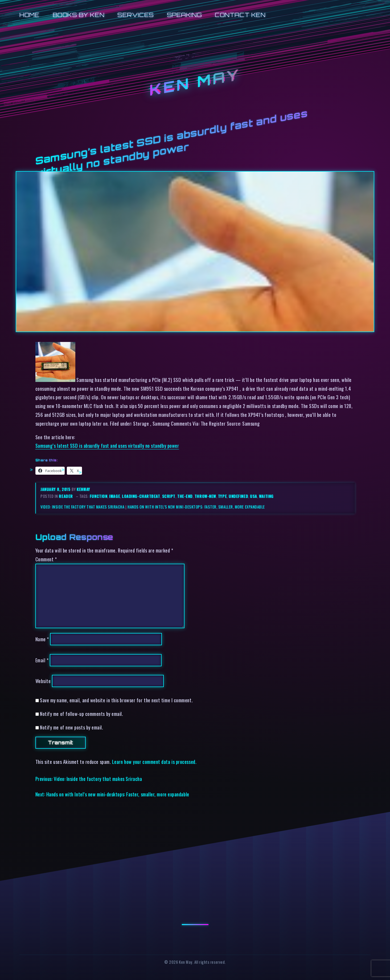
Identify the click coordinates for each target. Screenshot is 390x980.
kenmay (83, 489)
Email (42, 660)
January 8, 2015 (56, 489)
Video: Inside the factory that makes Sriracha (83, 507)
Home (29, 15)
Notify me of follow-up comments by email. (81, 714)
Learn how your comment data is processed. (154, 762)
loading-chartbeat (141, 496)
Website (43, 681)
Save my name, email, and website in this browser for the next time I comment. (116, 700)
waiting (266, 496)
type (222, 496)
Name (42, 639)
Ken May (195, 82)
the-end (185, 496)
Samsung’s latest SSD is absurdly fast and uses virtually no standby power (107, 445)
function (98, 496)
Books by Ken (79, 15)
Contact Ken (240, 15)
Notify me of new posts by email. (71, 727)
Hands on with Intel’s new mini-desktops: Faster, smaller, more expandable (196, 507)
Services (136, 15)
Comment (46, 559)
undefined (238, 496)
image (115, 496)
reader (66, 496)
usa (254, 496)
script (169, 496)
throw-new (205, 496)
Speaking (184, 15)
